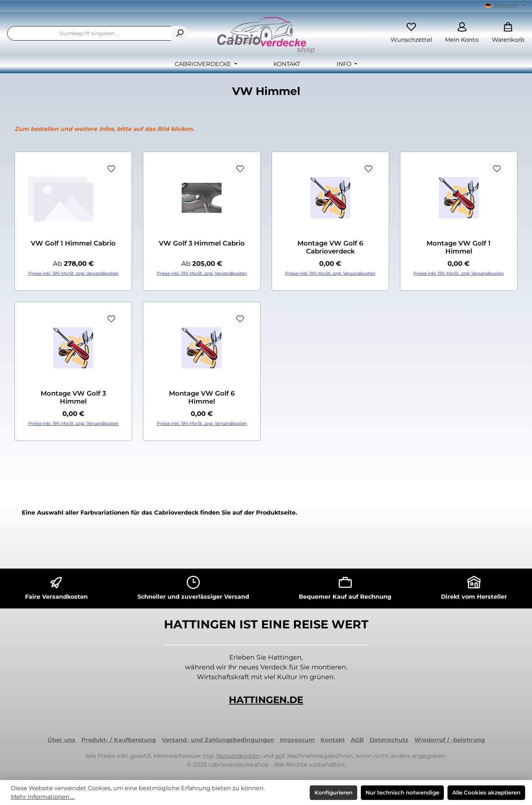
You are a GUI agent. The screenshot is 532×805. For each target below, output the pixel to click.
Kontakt (333, 740)
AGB (357, 740)
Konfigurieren (333, 792)
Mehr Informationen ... (43, 797)
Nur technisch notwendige (402, 792)
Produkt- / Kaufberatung (119, 740)
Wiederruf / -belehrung (449, 740)
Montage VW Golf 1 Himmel (459, 247)
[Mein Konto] (462, 34)
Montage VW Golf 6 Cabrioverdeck (330, 247)
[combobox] (89, 33)
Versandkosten (238, 756)
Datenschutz (389, 740)
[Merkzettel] (411, 34)
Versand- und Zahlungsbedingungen (218, 740)
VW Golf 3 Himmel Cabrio (202, 243)
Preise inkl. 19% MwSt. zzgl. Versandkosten (73, 273)
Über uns (61, 740)
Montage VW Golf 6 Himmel (202, 397)
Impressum (297, 740)
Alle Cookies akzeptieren (486, 792)
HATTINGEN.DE (266, 700)
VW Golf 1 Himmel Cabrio (73, 243)
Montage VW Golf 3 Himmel (73, 397)
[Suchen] (180, 33)
